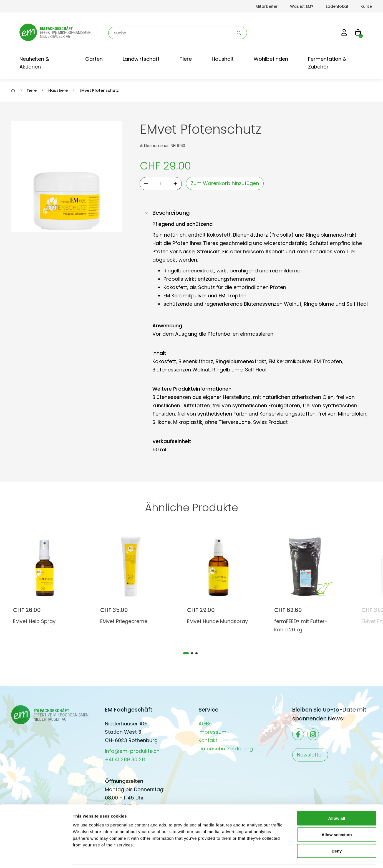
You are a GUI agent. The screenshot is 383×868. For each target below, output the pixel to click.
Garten (94, 59)
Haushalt (223, 59)
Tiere (186, 59)
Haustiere (58, 90)
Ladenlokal (337, 6)
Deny (337, 833)
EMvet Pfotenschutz (99, 90)
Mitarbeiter (267, 6)
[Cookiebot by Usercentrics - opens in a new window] (36, 857)
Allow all (337, 800)
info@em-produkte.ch (132, 751)
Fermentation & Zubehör (327, 63)
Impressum (212, 732)
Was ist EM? (302, 6)
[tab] (186, 653)
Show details (291, 857)
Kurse (366, 6)
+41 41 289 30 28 (125, 759)
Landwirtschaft (141, 59)
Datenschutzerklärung (226, 749)
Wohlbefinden (271, 59)
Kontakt (208, 740)
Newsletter (310, 755)
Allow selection (337, 816)
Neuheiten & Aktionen (34, 63)
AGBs (205, 724)
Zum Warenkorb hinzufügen (225, 183)
